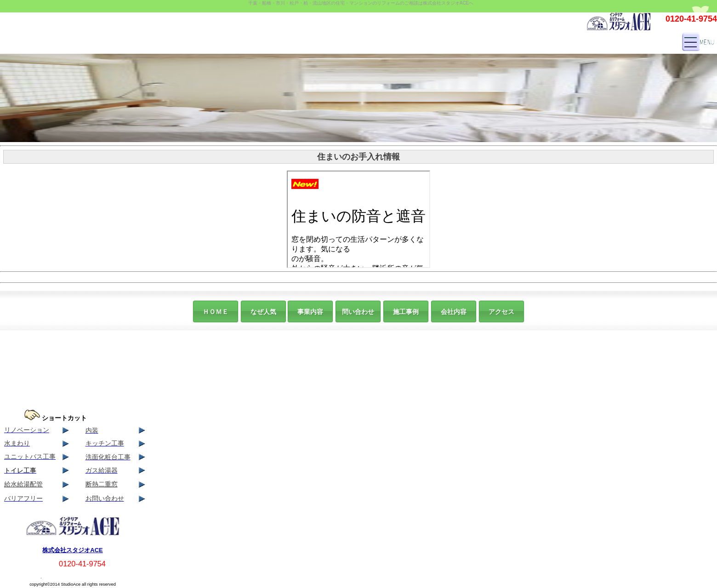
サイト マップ (20, 576)
